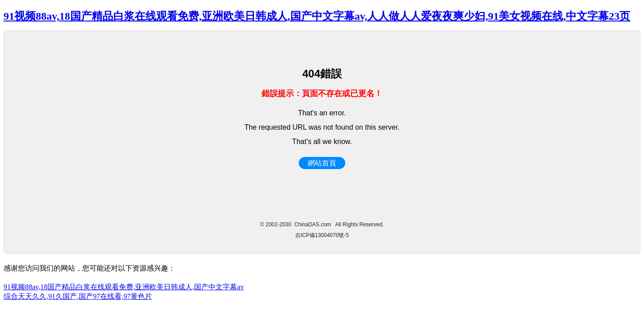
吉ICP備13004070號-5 (322, 235)
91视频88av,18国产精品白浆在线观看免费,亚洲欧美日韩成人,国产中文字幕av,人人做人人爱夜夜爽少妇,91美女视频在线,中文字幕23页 (317, 16)
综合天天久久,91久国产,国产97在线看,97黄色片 (78, 296)
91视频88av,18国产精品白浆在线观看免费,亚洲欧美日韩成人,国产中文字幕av (124, 287)
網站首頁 (322, 163)
